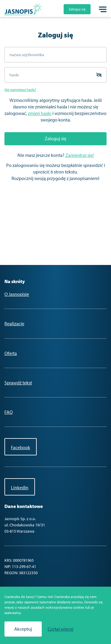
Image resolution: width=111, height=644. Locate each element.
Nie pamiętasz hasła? (20, 90)
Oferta (11, 353)
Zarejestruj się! (80, 155)
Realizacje (14, 323)
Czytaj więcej (61, 629)
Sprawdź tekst (18, 383)
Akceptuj (23, 629)
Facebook (21, 447)
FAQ (9, 412)
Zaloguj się (77, 9)
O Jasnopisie (17, 294)
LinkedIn (20, 487)
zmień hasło (40, 113)
